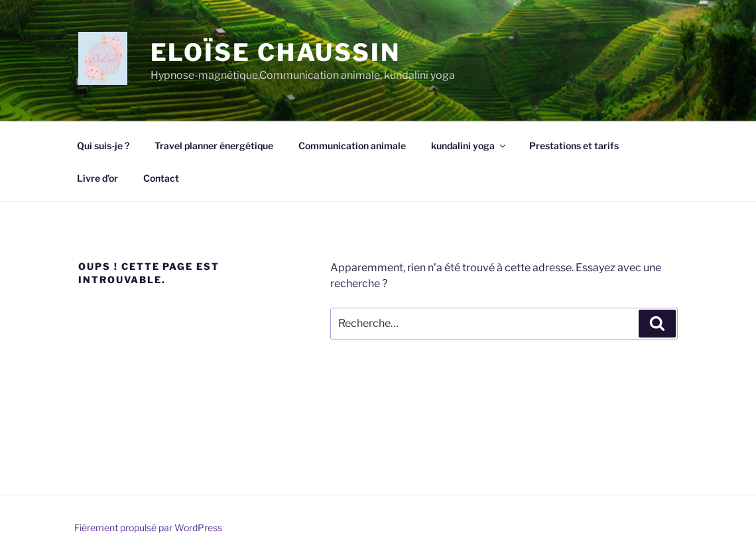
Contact (161, 178)
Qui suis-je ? (103, 146)
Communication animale (352, 146)
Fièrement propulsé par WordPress (148, 528)
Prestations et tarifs (574, 146)
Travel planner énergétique (214, 146)
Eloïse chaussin (276, 52)
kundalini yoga (469, 146)
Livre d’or (97, 178)
